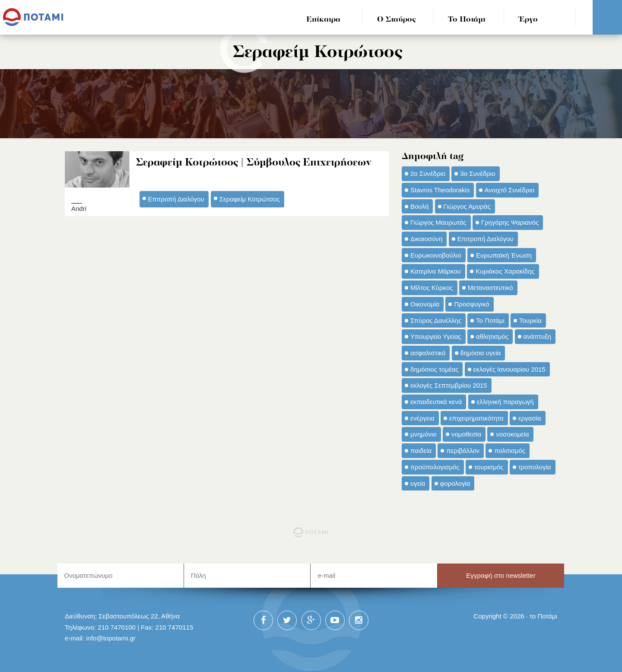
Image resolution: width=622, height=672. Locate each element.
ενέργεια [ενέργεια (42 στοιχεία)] (422, 418)
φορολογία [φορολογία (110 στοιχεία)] (455, 483)
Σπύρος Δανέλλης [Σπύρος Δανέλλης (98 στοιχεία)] (436, 320)
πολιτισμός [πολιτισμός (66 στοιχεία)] (510, 451)
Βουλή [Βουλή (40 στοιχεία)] (419, 206)
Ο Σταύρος (397, 20)
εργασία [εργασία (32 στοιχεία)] (530, 418)
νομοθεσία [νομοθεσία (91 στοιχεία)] (466, 434)
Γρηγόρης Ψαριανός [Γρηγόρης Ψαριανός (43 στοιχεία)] (510, 222)
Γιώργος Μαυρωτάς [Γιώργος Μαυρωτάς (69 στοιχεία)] (438, 222)
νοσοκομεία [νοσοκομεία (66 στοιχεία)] (513, 434)
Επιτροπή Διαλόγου (176, 199)
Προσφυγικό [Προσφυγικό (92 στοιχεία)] (471, 304)
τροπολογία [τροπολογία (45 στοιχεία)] (535, 467)
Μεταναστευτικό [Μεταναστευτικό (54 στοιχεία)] (490, 288)
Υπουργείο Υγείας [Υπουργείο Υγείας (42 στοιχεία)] (436, 336)
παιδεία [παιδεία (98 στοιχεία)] (421, 451)
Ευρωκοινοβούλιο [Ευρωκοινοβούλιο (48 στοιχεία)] (436, 255)
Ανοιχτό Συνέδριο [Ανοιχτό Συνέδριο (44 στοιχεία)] (510, 190)
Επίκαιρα (323, 20)
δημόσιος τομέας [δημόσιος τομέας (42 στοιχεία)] (434, 369)
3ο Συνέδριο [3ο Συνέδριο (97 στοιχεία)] (478, 174)
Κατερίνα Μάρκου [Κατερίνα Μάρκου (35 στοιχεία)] (436, 271)
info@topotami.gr (111, 638)
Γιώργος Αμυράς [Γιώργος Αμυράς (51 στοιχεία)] (467, 206)
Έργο (528, 20)
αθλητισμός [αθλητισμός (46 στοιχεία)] (492, 336)
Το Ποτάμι (467, 20)
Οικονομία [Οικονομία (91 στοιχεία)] (425, 304)
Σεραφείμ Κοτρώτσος (250, 199)
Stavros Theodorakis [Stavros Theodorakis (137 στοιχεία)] (440, 190)
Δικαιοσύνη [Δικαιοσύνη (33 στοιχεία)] (426, 239)
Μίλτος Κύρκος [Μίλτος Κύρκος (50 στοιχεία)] (432, 288)
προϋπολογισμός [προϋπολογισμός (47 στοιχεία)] (435, 467)
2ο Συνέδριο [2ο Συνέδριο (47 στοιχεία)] (428, 174)
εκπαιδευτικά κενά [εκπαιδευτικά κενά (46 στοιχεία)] (436, 402)
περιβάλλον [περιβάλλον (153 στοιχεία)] (463, 451)
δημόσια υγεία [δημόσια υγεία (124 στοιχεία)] (481, 353)
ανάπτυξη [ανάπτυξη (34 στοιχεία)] (537, 336)
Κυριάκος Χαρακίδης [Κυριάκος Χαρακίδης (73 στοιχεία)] (505, 271)
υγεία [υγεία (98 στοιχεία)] (418, 483)
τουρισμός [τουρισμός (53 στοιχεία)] (489, 467)
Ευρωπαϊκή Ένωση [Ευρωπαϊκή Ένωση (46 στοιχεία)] (504, 255)
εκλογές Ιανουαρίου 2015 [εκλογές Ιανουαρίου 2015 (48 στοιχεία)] (509, 369)
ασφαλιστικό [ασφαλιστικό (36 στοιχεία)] (428, 353)
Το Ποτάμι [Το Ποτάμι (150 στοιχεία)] (490, 320)
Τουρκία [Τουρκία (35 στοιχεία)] (530, 320)
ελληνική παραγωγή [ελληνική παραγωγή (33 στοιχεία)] (505, 402)
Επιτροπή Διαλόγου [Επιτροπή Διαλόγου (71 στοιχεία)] (486, 239)
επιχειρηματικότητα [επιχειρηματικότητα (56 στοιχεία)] (476, 418)
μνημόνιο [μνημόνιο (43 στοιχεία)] (424, 434)
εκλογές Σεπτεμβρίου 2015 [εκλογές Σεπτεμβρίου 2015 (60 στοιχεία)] (449, 385)
